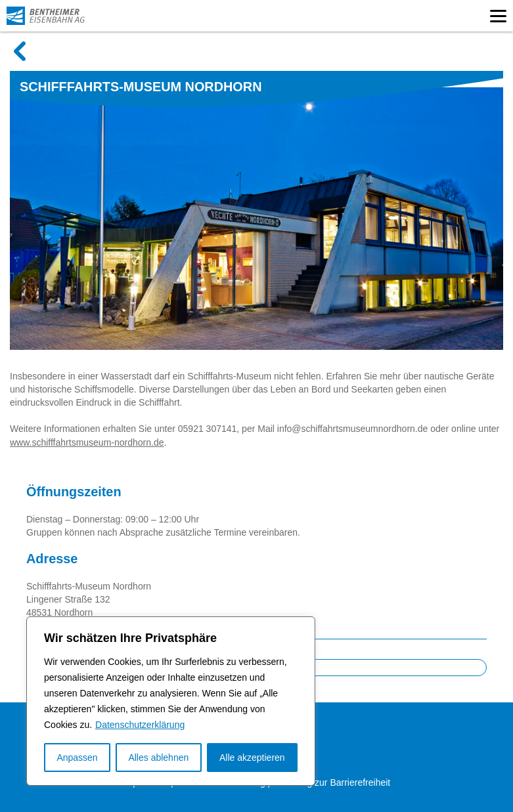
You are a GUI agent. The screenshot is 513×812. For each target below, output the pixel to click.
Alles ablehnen (158, 758)
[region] (171, 701)
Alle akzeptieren (252, 758)
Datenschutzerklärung (140, 725)
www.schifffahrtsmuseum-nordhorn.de (87, 442)
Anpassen (77, 758)
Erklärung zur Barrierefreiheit (331, 782)
